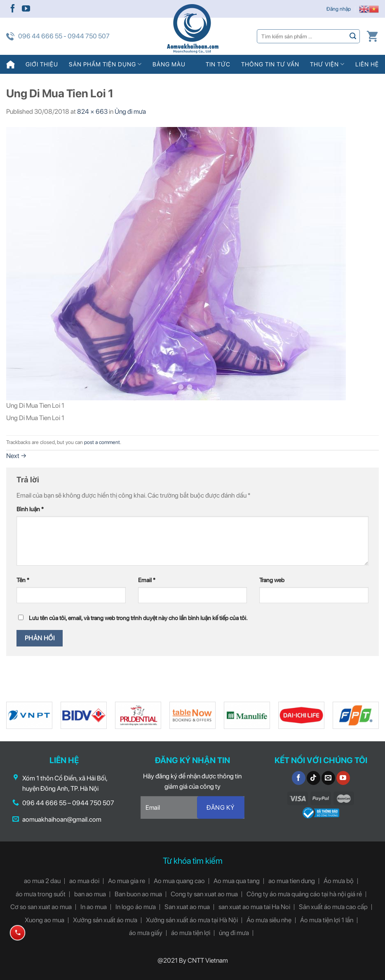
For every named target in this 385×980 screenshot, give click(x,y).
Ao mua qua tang (237, 881)
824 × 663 (92, 112)
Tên (23, 580)
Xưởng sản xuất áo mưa (105, 920)
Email (147, 580)
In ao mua (94, 907)
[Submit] (353, 36)
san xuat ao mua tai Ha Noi (254, 907)
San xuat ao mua (187, 907)
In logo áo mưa (136, 907)
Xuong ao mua (45, 920)
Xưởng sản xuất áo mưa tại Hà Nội (192, 920)
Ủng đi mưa (130, 112)
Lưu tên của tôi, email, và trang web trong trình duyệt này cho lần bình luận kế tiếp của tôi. (138, 618)
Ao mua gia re (127, 881)
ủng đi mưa (234, 933)
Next (16, 456)
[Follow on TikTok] (313, 778)
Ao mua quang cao (179, 881)
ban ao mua (90, 894)
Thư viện (327, 64)
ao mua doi (84, 881)
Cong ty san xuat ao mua (204, 894)
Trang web (272, 580)
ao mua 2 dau (42, 881)
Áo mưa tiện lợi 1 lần (327, 920)
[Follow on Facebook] (13, 9)
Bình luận (30, 509)
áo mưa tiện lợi (191, 933)
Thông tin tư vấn (270, 64)
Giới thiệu (42, 64)
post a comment (102, 442)
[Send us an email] (328, 778)
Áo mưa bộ (339, 881)
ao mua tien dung (292, 881)
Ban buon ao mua (138, 894)
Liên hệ (367, 64)
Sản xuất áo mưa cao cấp (333, 907)
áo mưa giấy (146, 933)
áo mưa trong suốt (41, 894)
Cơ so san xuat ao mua (41, 907)
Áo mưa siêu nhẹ (269, 920)
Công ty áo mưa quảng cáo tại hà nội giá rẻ (304, 894)
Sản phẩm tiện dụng (105, 64)
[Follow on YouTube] (26, 9)
